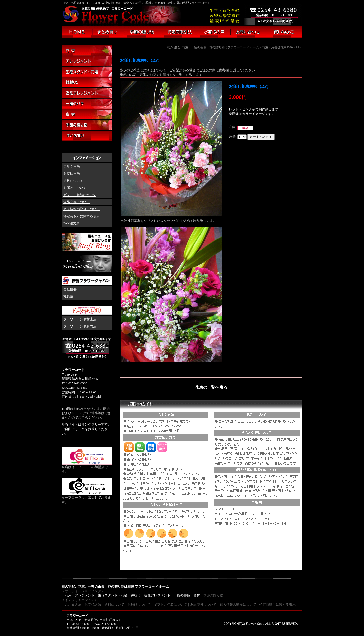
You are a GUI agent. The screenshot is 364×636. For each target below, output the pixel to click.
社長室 (68, 296)
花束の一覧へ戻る (211, 387)
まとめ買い (108, 32)
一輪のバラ (87, 104)
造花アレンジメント (87, 93)
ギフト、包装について (80, 195)
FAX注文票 (71, 223)
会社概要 (70, 289)
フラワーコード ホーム (77, 32)
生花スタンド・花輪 (87, 72)
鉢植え (87, 83)
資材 (87, 115)
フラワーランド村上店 (80, 319)
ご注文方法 (72, 166)
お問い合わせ (248, 32)
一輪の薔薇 (182, 595)
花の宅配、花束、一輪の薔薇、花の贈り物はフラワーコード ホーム (213, 47)
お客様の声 (214, 32)
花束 (265, 47)
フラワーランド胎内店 (80, 326)
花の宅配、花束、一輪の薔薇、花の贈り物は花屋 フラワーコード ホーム (115, 586)
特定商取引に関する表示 (81, 216)
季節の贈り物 (142, 32)
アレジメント (85, 595)
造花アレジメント (157, 595)
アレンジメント (87, 61)
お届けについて (75, 188)
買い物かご (284, 32)
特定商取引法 (180, 32)
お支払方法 (72, 174)
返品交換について (77, 202)
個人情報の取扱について (81, 209)
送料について (73, 181)
